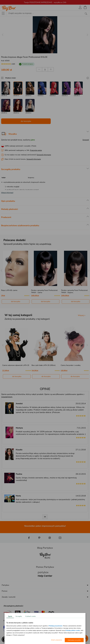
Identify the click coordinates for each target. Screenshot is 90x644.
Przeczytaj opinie (36, 150)
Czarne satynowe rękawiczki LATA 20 (16, 365)
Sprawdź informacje (44, 155)
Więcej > (82, 315)
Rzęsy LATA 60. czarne (9, 290)
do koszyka (26, 121)
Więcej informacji (7, 193)
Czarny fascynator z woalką (71, 365)
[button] (5, 639)
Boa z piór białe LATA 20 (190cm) (44, 365)
